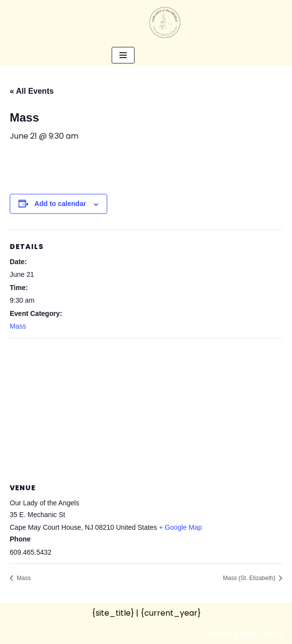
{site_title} (113, 613)
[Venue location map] (146, 409)
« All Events (32, 91)
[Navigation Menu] (123, 55)
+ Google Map (180, 527)
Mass (18, 326)
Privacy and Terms (246, 634)
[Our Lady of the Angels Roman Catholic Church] (165, 22)
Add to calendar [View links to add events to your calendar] (60, 204)
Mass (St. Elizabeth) (250, 578)
